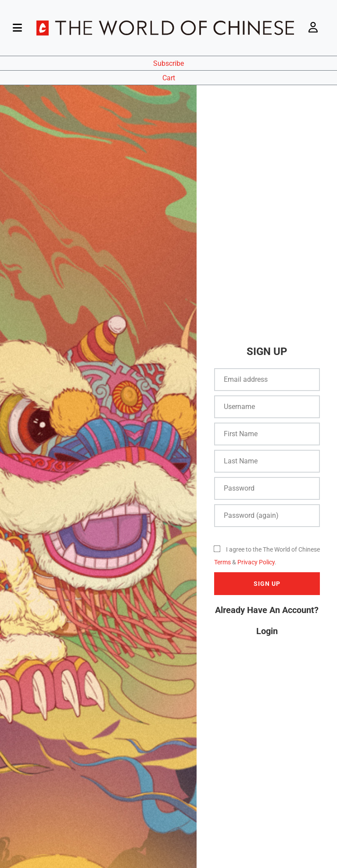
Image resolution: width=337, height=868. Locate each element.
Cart (169, 78)
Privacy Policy (256, 562)
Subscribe (168, 63)
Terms (222, 562)
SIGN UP (267, 584)
